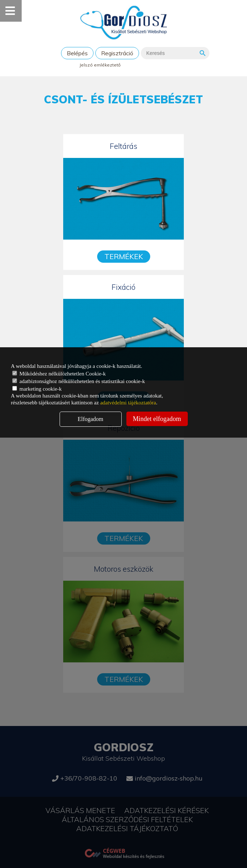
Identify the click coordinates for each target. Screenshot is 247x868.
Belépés (77, 53)
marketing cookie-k (37, 389)
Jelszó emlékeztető (100, 65)
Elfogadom (90, 419)
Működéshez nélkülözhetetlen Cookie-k (59, 374)
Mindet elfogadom (157, 419)
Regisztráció (117, 53)
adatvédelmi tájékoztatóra (128, 403)
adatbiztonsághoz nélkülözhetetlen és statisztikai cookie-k (79, 381)
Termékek (124, 256)
